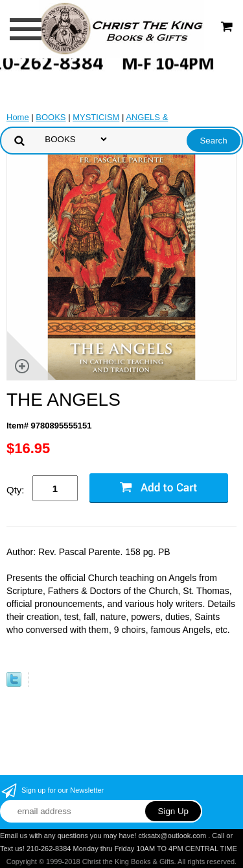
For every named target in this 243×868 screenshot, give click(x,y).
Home (18, 117)
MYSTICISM (96, 117)
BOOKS (51, 117)
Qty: (16, 490)
